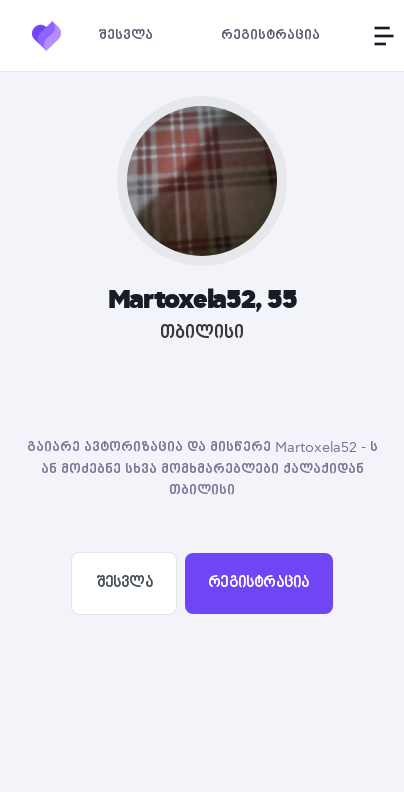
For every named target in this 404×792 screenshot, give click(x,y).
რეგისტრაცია (258, 583)
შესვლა (124, 583)
